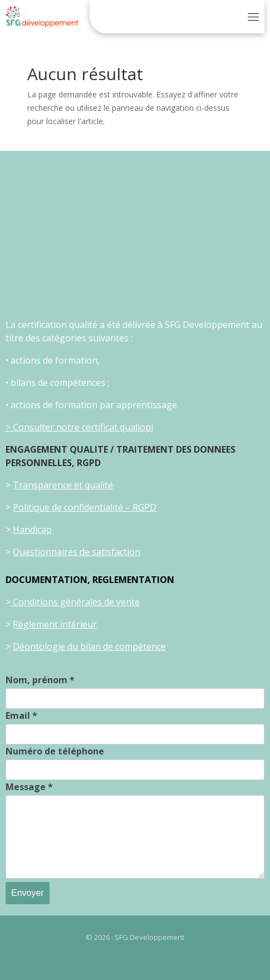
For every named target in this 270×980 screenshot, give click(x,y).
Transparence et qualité (63, 485)
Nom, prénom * (40, 680)
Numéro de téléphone (55, 751)
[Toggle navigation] (253, 17)
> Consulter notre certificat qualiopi (79, 427)
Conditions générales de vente (75, 602)
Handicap (32, 530)
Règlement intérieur (55, 624)
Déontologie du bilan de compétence (89, 646)
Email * (21, 716)
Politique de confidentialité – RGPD (85, 507)
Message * (29, 787)
